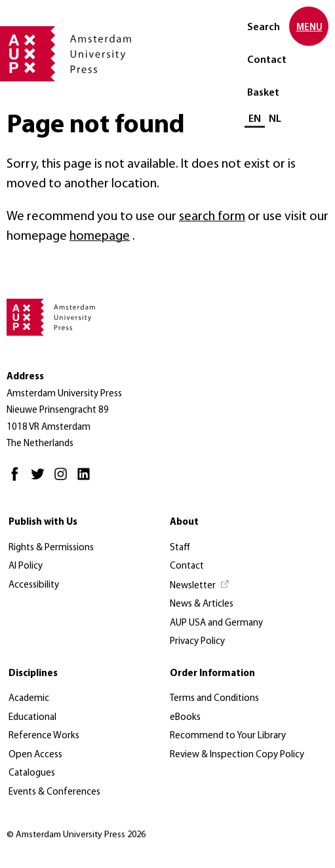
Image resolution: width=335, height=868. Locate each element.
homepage (100, 236)
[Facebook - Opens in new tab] (18, 480)
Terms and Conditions (214, 699)
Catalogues (32, 773)
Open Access (35, 755)
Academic (29, 699)
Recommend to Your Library (228, 736)
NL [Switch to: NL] (275, 119)
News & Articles (202, 604)
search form (212, 217)
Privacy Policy (197, 642)
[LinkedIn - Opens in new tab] (87, 480)
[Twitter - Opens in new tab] (41, 480)
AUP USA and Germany (216, 623)
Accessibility (34, 585)
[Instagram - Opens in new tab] (64, 480)
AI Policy (26, 566)
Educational (32, 718)
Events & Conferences (54, 792)
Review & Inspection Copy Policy (237, 755)
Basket (263, 93)
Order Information (212, 674)
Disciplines (33, 674)
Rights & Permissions (51, 548)
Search (264, 28)
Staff (180, 548)
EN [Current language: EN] (255, 119)
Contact (267, 60)
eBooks (185, 718)
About (184, 522)
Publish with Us (43, 522)
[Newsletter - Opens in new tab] (200, 586)
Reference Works (44, 736)
